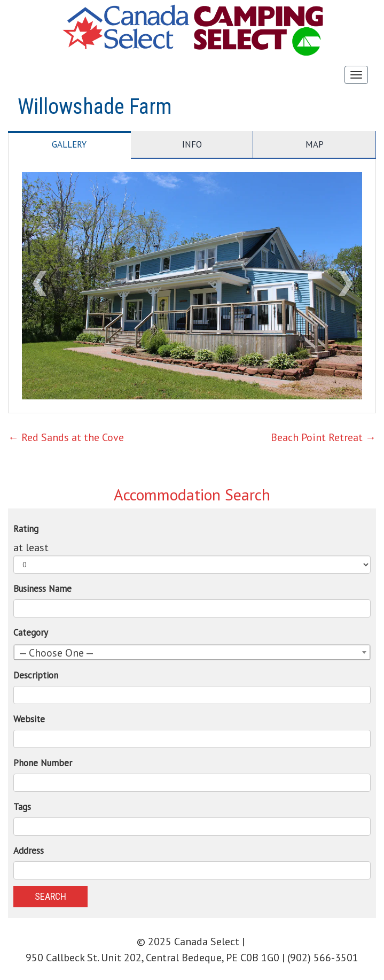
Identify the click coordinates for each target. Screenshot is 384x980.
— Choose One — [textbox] (56, 653)
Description (36, 675)
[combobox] (192, 652)
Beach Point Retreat (323, 437)
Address (29, 851)
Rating (26, 529)
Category (31, 632)
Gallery (69, 144)
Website (29, 719)
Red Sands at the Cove (66, 437)
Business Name (42, 589)
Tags (22, 807)
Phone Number (43, 763)
